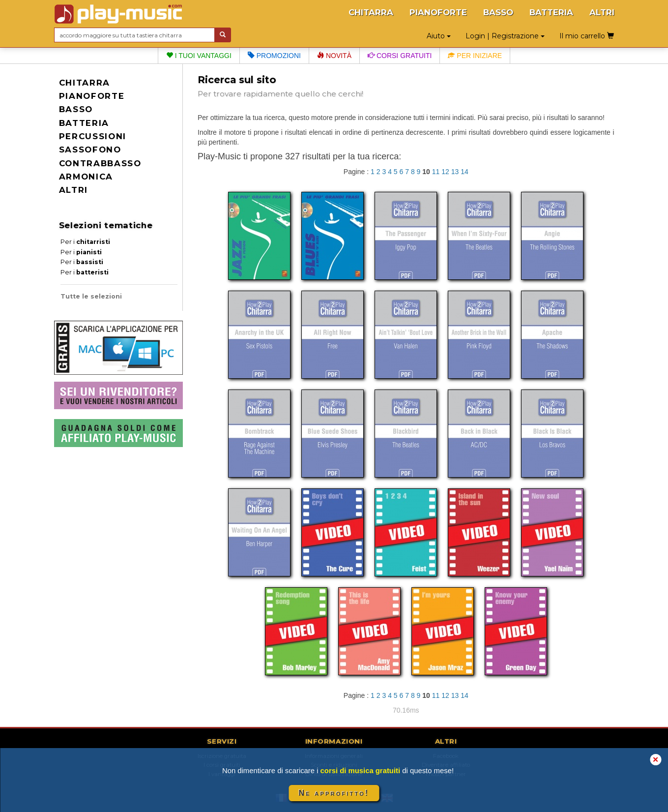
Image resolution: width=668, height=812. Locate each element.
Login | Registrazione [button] (505, 36)
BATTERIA (551, 12)
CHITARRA (371, 12)
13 (455, 172)
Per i (85, 242)
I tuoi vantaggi (199, 56)
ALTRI (602, 12)
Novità (334, 56)
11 (436, 172)
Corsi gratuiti (400, 56)
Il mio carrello (587, 36)
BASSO (498, 12)
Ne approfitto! (334, 793)
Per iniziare (475, 56)
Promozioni (274, 56)
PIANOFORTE (438, 12)
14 (465, 172)
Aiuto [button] (439, 36)
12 (445, 172)
